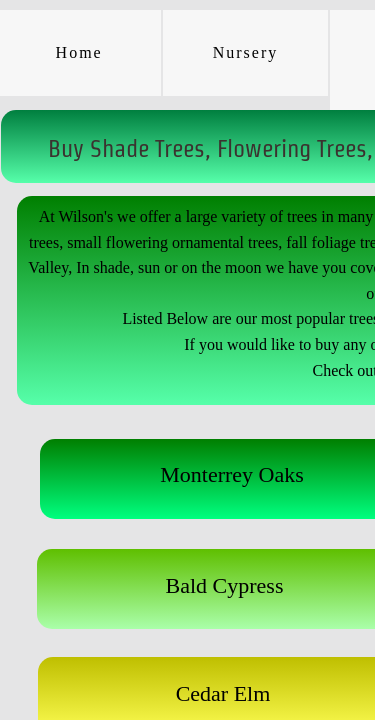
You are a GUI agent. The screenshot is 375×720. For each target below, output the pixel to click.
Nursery (246, 52)
